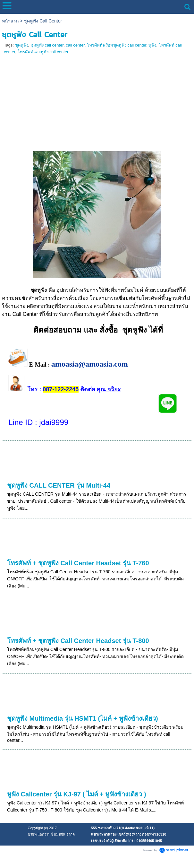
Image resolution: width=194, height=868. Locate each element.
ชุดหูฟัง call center (47, 45)
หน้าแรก (10, 21)
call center (75, 45)
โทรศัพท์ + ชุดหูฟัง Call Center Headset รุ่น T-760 (78, 563)
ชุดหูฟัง (22, 45)
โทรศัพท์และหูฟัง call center (43, 52)
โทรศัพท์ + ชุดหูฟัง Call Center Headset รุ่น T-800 (78, 641)
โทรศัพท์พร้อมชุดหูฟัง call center (117, 45)
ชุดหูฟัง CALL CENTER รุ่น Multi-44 (59, 485)
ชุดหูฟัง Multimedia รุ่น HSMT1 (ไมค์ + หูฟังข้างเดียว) (83, 718)
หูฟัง (152, 45)
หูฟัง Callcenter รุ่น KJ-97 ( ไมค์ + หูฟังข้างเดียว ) (77, 794)
